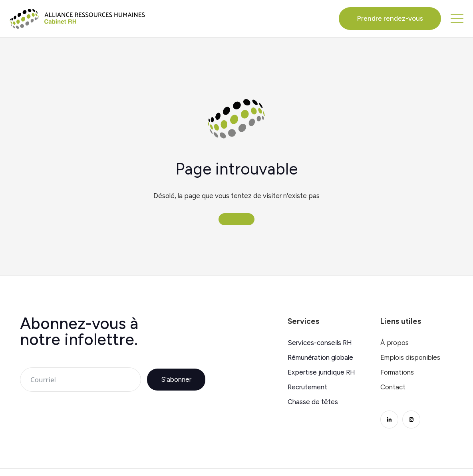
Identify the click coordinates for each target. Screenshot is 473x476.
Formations (397, 372)
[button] (457, 18)
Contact (393, 387)
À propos (394, 343)
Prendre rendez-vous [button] (390, 18)
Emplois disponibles (410, 358)
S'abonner (176, 379)
